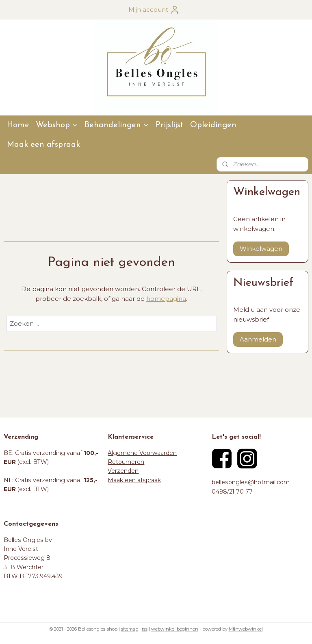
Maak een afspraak (43, 145)
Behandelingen (117, 125)
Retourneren (126, 462)
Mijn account (154, 10)
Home (18, 125)
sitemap (130, 629)
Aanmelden (258, 339)
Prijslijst (170, 125)
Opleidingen (213, 125)
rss (145, 629)
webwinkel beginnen (175, 629)
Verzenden (123, 471)
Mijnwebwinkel (246, 629)
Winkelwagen (261, 249)
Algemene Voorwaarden (142, 453)
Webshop (57, 125)
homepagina (166, 299)
